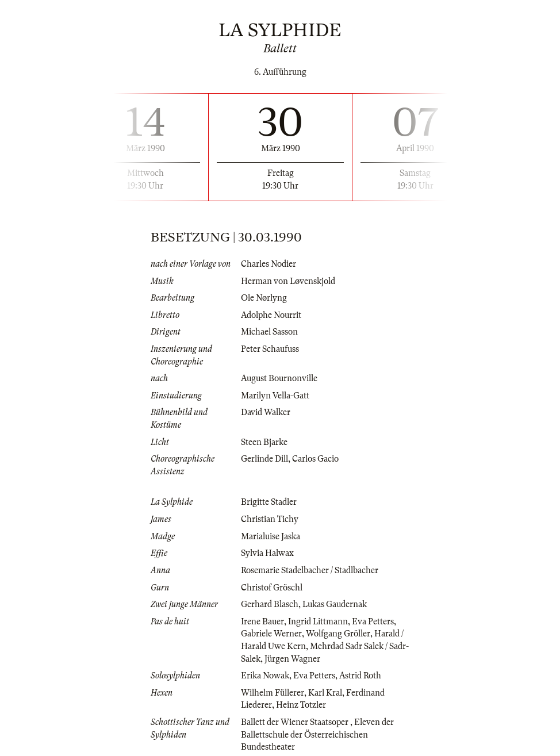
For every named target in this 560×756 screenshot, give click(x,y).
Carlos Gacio (315, 459)
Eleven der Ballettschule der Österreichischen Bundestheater (317, 734)
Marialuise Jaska (271, 536)
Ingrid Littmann (318, 621)
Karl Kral (325, 693)
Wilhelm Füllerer (273, 693)
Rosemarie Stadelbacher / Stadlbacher (310, 570)
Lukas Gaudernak (335, 604)
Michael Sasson (269, 332)
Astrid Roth (360, 676)
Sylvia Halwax (267, 553)
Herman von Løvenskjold (288, 281)
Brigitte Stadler (269, 502)
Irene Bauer (262, 621)
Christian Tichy (270, 519)
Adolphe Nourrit (271, 315)
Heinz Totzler (301, 705)
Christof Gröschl (272, 588)
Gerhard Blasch (270, 604)
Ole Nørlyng (264, 298)
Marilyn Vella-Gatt (275, 396)
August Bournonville (279, 378)
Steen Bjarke (264, 442)
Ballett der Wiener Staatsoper (296, 722)
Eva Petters (373, 621)
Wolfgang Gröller (338, 634)
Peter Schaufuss (270, 349)
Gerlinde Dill (264, 459)
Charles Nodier (269, 264)
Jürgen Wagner (292, 659)
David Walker (266, 412)
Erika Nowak (265, 676)
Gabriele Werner (271, 634)
